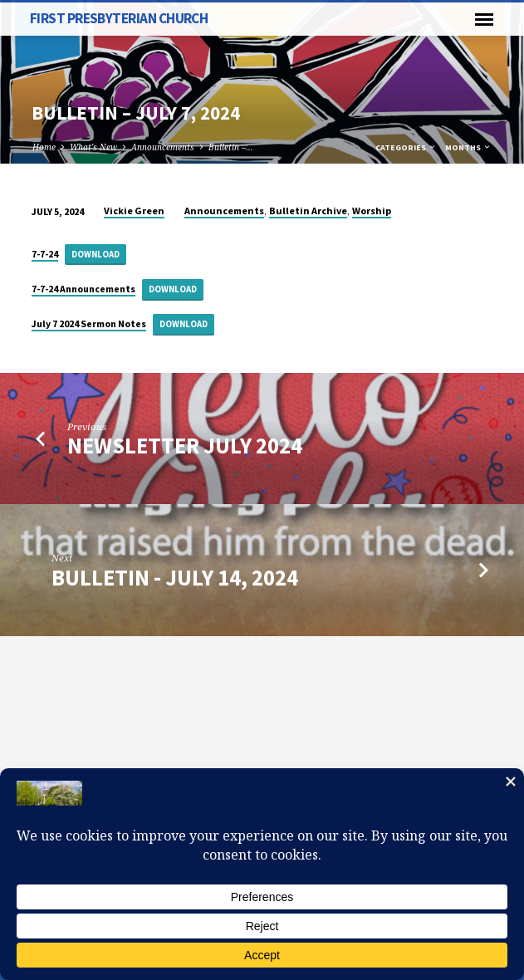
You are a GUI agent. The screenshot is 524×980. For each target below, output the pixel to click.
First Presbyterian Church (119, 18)
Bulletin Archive (308, 211)
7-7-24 (45, 254)
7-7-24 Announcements (83, 289)
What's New (93, 147)
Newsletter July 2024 (185, 446)
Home (44, 147)
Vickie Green (134, 211)
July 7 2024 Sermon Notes (89, 323)
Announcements (163, 147)
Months (468, 147)
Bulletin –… (231, 147)
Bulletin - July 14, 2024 (175, 578)
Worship (372, 211)
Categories (406, 147)
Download (95, 254)
